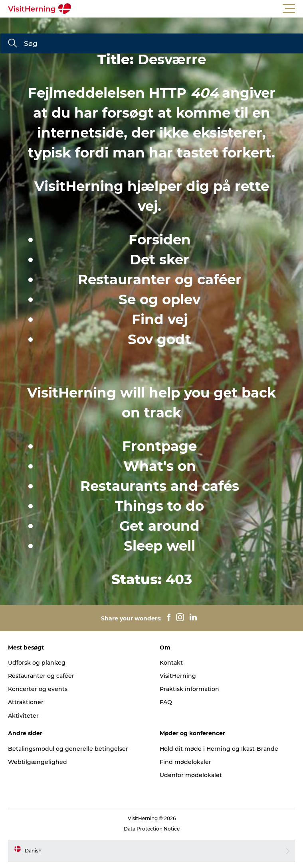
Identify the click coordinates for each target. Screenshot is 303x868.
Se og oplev (159, 299)
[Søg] (12, 44)
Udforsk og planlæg (37, 663)
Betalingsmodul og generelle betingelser (68, 749)
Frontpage (159, 446)
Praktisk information (189, 689)
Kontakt (171, 663)
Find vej (160, 319)
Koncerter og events (38, 689)
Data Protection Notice (152, 829)
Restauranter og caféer (160, 279)
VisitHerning (178, 676)
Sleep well (159, 546)
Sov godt (159, 339)
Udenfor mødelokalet (191, 775)
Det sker (159, 260)
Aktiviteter (23, 716)
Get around (159, 526)
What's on (160, 466)
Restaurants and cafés (160, 486)
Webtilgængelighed (38, 762)
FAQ (166, 702)
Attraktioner (26, 702)
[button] (187, 9)
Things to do (159, 506)
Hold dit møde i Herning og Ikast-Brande (219, 749)
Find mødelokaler (185, 762)
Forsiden (160, 240)
